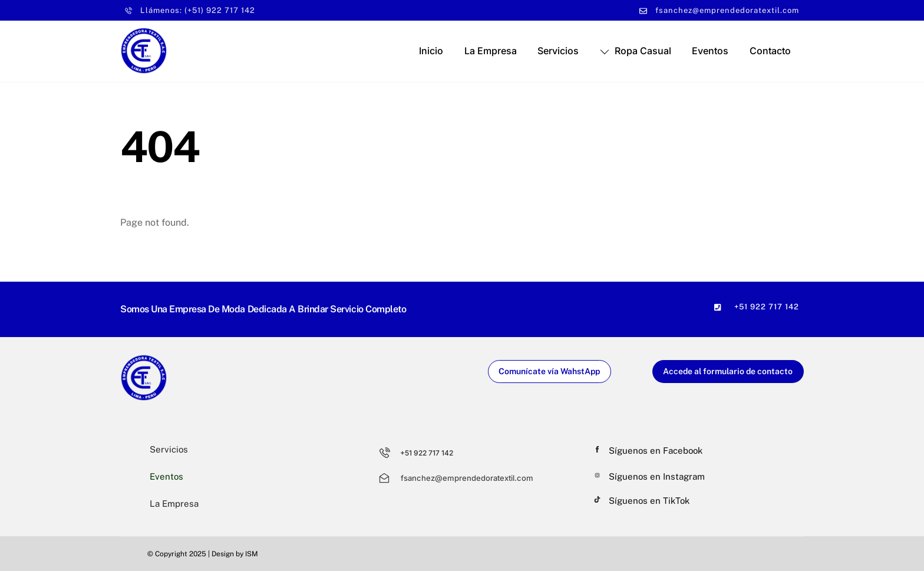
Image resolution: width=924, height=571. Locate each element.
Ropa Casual (636, 51)
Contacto (770, 51)
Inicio (431, 51)
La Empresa (491, 51)
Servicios (558, 51)
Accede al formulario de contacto (728, 371)
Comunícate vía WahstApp (549, 371)
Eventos (710, 51)
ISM (252, 554)
